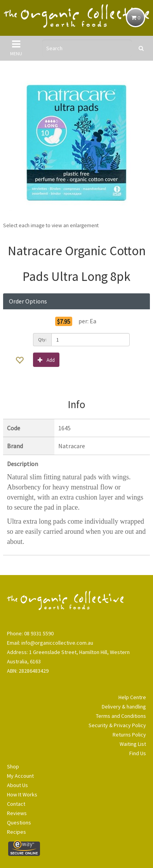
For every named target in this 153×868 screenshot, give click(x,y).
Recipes (17, 832)
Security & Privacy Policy (117, 725)
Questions (19, 822)
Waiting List (133, 744)
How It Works (22, 794)
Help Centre (132, 697)
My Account (20, 776)
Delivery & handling (124, 707)
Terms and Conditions (121, 716)
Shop (13, 766)
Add (46, 360)
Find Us (138, 753)
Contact (16, 804)
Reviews (17, 813)
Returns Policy (129, 735)
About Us (17, 785)
